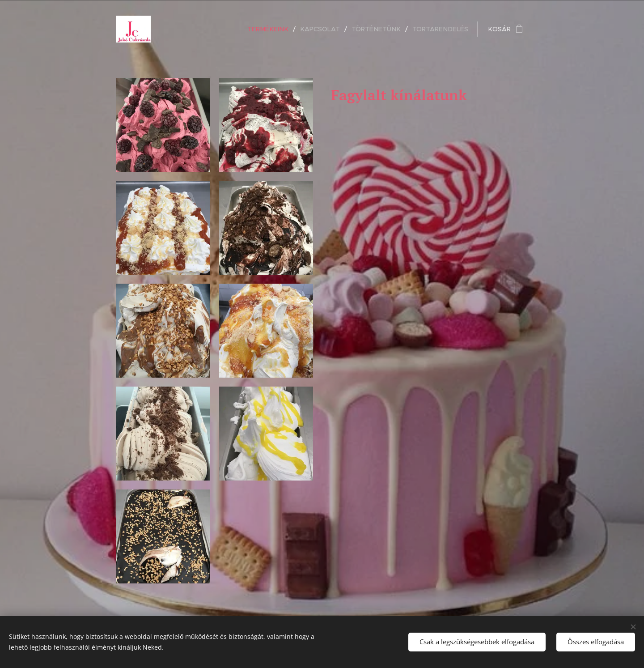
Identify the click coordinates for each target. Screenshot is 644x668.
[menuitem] (277, 29)
